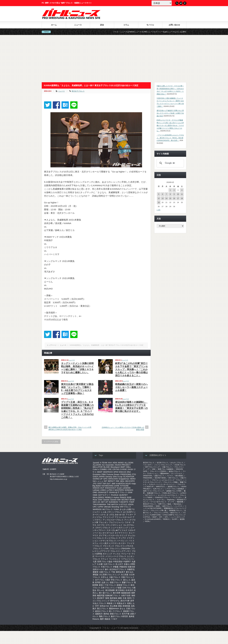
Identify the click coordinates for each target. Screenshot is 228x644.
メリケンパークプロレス (116, 556)
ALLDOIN (97, 465)
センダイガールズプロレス (168, 495)
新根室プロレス (123, 585)
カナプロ (101, 525)
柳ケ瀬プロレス (105, 593)
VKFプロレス (125, 507)
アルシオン (104, 522)
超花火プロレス (102, 611)
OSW (130, 492)
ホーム (54, 25)
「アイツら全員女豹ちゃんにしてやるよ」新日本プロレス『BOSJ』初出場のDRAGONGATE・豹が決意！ (170, 138)
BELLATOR (98, 467)
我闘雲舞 (180, 502)
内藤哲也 (131, 569)
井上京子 (119, 564)
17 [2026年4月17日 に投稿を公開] (178, 198)
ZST (161, 517)
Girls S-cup (118, 477)
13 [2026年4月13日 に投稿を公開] (163, 198)
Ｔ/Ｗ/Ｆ (114, 619)
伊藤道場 (123, 567)
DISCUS (122, 472)
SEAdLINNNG (148, 506)
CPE (110, 469)
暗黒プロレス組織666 (166, 469)
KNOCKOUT (111, 488)
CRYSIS (116, 469)
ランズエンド (115, 559)
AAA (110, 463)
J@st (122, 481)
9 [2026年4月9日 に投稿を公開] (174, 194)
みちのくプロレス (177, 463)
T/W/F (132, 502)
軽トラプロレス (116, 611)
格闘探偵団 (126, 593)
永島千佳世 (126, 595)
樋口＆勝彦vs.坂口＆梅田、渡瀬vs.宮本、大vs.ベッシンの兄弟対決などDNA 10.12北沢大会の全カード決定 (70, 428)
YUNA (116, 509)
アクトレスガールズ (123, 517)
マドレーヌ (126, 554)
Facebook (185, 3)
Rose (95, 500)
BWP (123, 467)
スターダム (161, 500)
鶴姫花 (107, 619)
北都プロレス (105, 572)
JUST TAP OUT (104, 484)
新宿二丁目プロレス (107, 585)
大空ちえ (105, 577)
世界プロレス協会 (105, 562)
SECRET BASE (128, 500)
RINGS (123, 497)
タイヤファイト (121, 533)
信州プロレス (167, 506)
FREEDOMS (126, 474)
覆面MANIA (114, 609)
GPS (105, 479)
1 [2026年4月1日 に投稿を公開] (170, 190)
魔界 (102, 619)
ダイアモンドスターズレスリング (113, 535)
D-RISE (124, 469)
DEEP (100, 472)
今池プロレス (106, 567)
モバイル (150, 25)
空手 (97, 606)
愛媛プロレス (128, 582)
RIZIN (147, 521)
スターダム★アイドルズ (117, 530)
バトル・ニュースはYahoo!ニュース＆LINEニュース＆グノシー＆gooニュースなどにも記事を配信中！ (165, 32)
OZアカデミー (104, 495)
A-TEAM (104, 463)
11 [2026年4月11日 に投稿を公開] (182, 194)
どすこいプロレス (115, 512)
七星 (95, 562)
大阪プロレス (115, 577)
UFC (95, 507)
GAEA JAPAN (99, 477)
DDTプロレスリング (152, 467)
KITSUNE (124, 486)
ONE (95, 492)
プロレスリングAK (101, 549)
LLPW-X (110, 490)
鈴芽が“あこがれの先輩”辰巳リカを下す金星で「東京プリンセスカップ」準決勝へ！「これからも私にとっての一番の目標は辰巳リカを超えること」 (131, 369)
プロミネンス (108, 546)
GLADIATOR (129, 477)
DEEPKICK (108, 472)
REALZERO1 (99, 497)
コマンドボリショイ (114, 525)
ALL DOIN (129, 463)
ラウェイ (105, 559)
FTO (134, 474)
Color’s (96, 469)
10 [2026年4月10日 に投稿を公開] (178, 194)
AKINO (121, 463)
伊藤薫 (116, 567)
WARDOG (97, 509)
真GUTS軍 (125, 601)
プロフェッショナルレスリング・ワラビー (167, 480)
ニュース (78, 25)
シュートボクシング (119, 528)
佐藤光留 (131, 567)
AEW (115, 463)
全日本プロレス (162, 463)
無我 (107, 598)
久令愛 (100, 564)
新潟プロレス (175, 513)
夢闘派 (96, 575)
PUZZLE (115, 495)
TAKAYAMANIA (99, 504)
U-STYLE (123, 504)
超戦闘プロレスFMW (174, 491)
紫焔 (120, 606)
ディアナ (122, 538)
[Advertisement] (114, 59)
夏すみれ (130, 572)
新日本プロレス (149, 463)
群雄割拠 (126, 606)
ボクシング (107, 554)
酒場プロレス (115, 614)
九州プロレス (109, 564)
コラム (126, 25)
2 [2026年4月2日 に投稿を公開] (174, 190)
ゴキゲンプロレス (103, 528)
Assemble (110, 465)
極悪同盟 (101, 595)
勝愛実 (96, 572)
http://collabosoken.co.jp (58, 479)
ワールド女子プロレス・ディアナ (162, 502)
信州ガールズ (98, 569)
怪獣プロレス (115, 582)
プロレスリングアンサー (121, 551)
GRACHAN (113, 479)
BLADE (107, 467)
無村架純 (114, 598)
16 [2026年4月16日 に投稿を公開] (174, 198)
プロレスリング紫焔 (170, 482)
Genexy (109, 477)
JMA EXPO (130, 481)
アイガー (129, 515)
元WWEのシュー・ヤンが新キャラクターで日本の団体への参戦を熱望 (123, 428)
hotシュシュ (98, 481)
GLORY (175, 519)
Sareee (106, 500)
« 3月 (158, 210)
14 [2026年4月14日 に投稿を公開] (166, 198)
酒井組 (106, 614)
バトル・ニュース (111, 628)
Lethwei (96, 490)
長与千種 (126, 614)
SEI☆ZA (97, 502)
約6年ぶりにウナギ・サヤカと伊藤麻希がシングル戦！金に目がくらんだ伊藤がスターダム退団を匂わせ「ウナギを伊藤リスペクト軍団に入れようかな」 (170, 126)
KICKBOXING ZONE (111, 486)
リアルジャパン (128, 559)
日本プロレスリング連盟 (111, 588)
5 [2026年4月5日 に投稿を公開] (159, 194)
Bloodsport (115, 467)
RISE (129, 497)
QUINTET (124, 495)
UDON (131, 504)
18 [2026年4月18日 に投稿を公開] (182, 198)
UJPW (100, 507)
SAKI (100, 500)
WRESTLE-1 (161, 487)
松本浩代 (129, 590)
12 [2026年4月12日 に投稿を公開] (159, 198)
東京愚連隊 (110, 590)
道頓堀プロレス (173, 487)
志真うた (105, 582)
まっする (110, 515)
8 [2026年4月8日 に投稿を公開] (170, 194)
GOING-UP (98, 479)
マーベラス (100, 556)
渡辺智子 (101, 598)
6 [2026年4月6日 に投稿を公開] (163, 194)
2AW (154, 469)
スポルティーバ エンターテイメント (162, 484)
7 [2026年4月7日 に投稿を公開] (166, 194)
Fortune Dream (113, 474)
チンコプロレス (111, 538)
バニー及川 (104, 543)
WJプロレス (108, 509)
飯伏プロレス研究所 (119, 616)
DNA (129, 472)
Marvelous (177, 504)
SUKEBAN (113, 502)
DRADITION (148, 476)
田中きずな (115, 601)
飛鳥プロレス (105, 616)
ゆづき (122, 515)
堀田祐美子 (120, 572)
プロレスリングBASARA (120, 549)
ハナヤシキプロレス (107, 541)
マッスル (117, 554)
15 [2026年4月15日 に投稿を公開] (170, 198)
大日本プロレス (180, 465)
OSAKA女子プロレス (118, 492)
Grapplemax (124, 479)
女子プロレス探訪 (103, 580)
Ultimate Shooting (111, 507)
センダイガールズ (106, 533)
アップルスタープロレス (113, 520)
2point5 (96, 463)
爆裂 (120, 598)
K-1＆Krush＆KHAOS (153, 519)
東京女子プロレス (78, 91)
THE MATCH (112, 504)
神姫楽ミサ (111, 603)
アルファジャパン (117, 522)
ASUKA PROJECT (123, 465)
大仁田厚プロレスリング (110, 575)
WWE (158, 506)
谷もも (123, 609)
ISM (117, 481)
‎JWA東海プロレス (175, 510)
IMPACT (111, 481)
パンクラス (178, 506)
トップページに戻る (51, 442)
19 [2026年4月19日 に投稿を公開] (159, 202)
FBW (104, 474)
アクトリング (108, 517)
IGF (105, 481)
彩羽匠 (98, 582)
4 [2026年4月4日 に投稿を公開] (182, 190)
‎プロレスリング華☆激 (158, 510)
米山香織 (114, 606)
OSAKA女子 (103, 492)
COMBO (103, 469)
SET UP (105, 502)
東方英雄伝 (120, 590)
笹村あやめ (104, 606)
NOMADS (129, 490)
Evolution (97, 474)
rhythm (116, 497)
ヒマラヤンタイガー (118, 543)
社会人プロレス (99, 603)
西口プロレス (103, 609)
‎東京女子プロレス (149, 504)
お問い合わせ (174, 25)
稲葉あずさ (122, 603)
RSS (177, 3)
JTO (95, 484)
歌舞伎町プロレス (113, 595)
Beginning (171, 500)
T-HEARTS (123, 502)
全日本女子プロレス (118, 569)
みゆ (117, 515)
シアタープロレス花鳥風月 (175, 489)
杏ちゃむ (101, 590)
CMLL (128, 467)
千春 (113, 572)
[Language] (162, 3)
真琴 (132, 601)
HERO (133, 479)
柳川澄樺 (117, 593)
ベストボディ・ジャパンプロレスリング (157, 465)
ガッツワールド (177, 473)
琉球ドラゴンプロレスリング (153, 491)
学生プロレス (117, 580)
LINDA (103, 490)
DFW (116, 472)
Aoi (103, 465)
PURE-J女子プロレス (170, 493)
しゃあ (104, 512)
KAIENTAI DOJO (123, 484)
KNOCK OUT (99, 488)
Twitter (181, 3)
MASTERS (119, 490)
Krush (119, 488)
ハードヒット (122, 541)
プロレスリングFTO (161, 513)
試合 (102, 25)
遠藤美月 (99, 614)
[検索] (170, 163)
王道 (124, 598)
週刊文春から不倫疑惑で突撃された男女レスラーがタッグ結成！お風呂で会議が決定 (170, 113)
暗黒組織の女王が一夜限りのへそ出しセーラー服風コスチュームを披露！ (131, 387)
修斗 (107, 569)
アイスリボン (177, 497)
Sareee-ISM (115, 500)
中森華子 (127, 562)
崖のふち (127, 580)
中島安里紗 (118, 562)
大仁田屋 (124, 575)
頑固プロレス (159, 476)
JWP (113, 484)
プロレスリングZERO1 (158, 471)
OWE (95, 495)
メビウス (170, 476)
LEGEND (127, 488)
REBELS (109, 497)
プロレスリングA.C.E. (124, 546)
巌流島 (182, 519)
